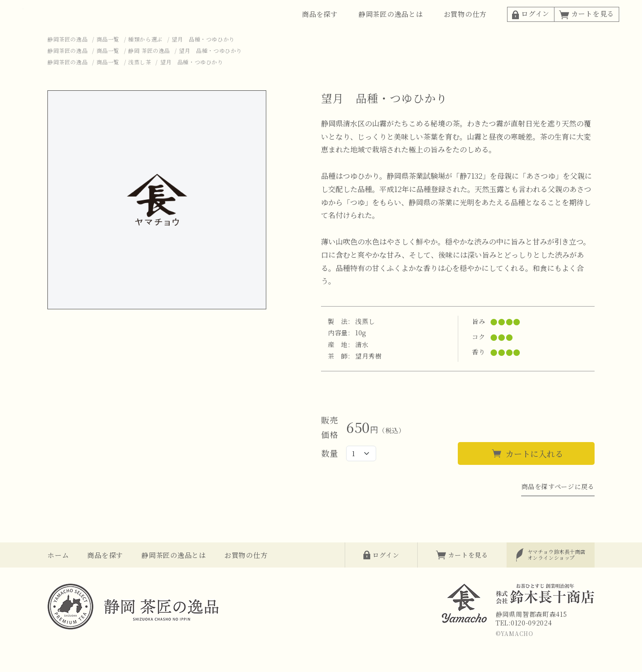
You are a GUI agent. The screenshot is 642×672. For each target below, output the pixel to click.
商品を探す (320, 26)
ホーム (58, 579)
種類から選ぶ (145, 63)
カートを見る (587, 25)
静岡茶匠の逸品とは (391, 26)
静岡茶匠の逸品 (67, 63)
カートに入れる (534, 477)
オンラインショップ (557, 578)
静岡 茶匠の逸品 (149, 74)
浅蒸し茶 (140, 86)
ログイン (531, 25)
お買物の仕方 (465, 26)
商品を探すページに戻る (558, 510)
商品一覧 (108, 63)
